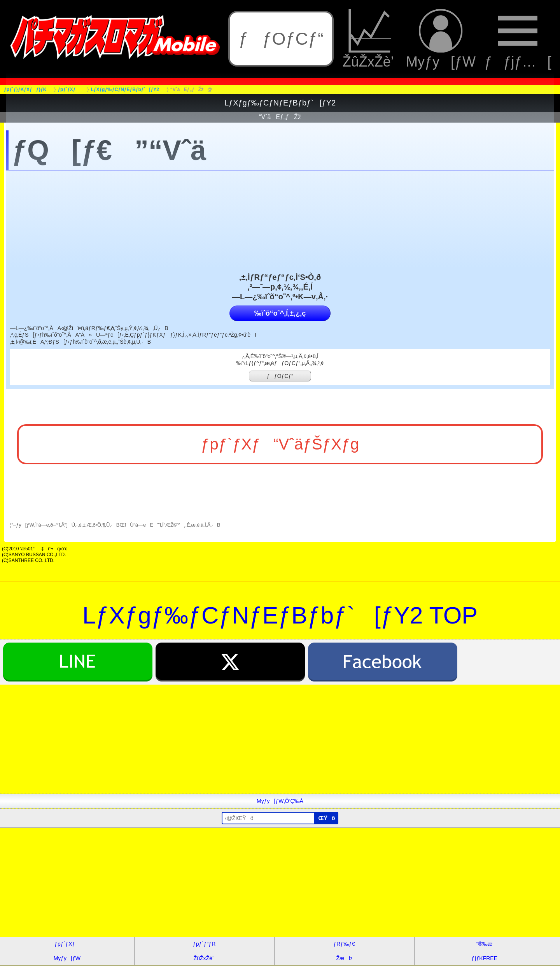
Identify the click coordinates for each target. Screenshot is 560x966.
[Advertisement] (233, 739)
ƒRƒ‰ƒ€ (344, 944)
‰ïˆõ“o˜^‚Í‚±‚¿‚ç (280, 313)
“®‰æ (484, 944)
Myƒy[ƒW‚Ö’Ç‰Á (280, 801)
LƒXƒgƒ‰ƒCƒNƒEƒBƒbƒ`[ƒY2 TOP (280, 615)
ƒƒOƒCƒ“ (281, 39)
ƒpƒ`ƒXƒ (67, 944)
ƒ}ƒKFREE (484, 958)
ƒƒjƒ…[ (518, 39)
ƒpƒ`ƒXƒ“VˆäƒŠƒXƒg (280, 444)
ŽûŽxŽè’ (370, 39)
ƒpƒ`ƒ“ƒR (204, 944)
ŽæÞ (344, 958)
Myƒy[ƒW (441, 39)
